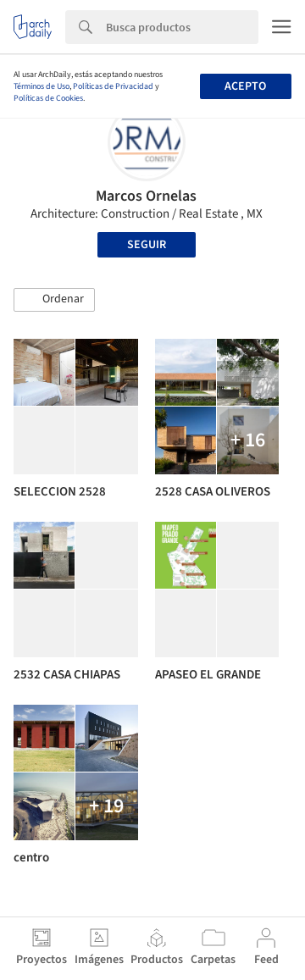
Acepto (245, 86)
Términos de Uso (42, 86)
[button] (54, 300)
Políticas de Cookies (48, 98)
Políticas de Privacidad (113, 86)
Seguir (147, 245)
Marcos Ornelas (146, 196)
